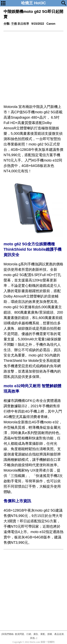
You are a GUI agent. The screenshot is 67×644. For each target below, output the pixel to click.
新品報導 (23, 24)
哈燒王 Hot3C (33, 3)
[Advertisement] (33, 67)
